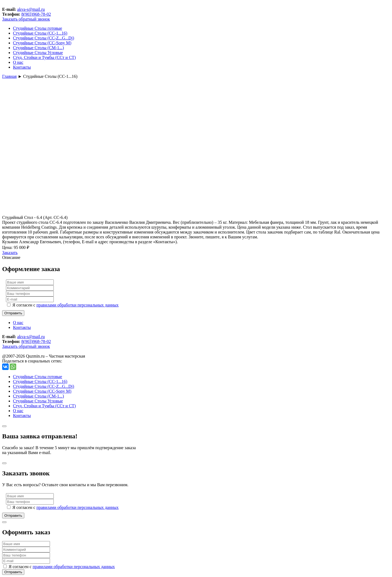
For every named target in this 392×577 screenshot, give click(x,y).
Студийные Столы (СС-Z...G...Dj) (43, 38)
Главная (9, 76)
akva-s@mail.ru (31, 9)
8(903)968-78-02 (36, 14)
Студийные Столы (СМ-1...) (38, 48)
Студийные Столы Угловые (38, 53)
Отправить (13, 313)
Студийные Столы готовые (38, 28)
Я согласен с (66, 305)
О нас (18, 62)
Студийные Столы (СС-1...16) (40, 33)
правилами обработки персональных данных (78, 305)
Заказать (10, 253)
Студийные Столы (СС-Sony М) (42, 43)
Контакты (22, 67)
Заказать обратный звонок (26, 19)
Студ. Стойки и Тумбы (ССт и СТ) (44, 57)
